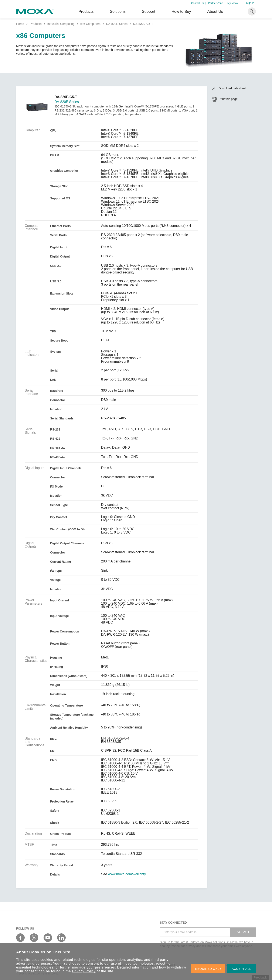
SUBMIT (243, 932)
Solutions (118, 11)
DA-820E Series (117, 24)
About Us (215, 11)
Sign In (250, 3)
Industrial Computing (61, 24)
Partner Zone (216, 3)
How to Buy (181, 11)
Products (36, 24)
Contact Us (198, 3)
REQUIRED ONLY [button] (208, 969)
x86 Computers (90, 24)
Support (148, 11)
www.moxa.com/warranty (127, 874)
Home (20, 24)
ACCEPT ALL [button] (241, 969)
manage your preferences (94, 967)
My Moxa (233, 3)
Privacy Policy (84, 971)
